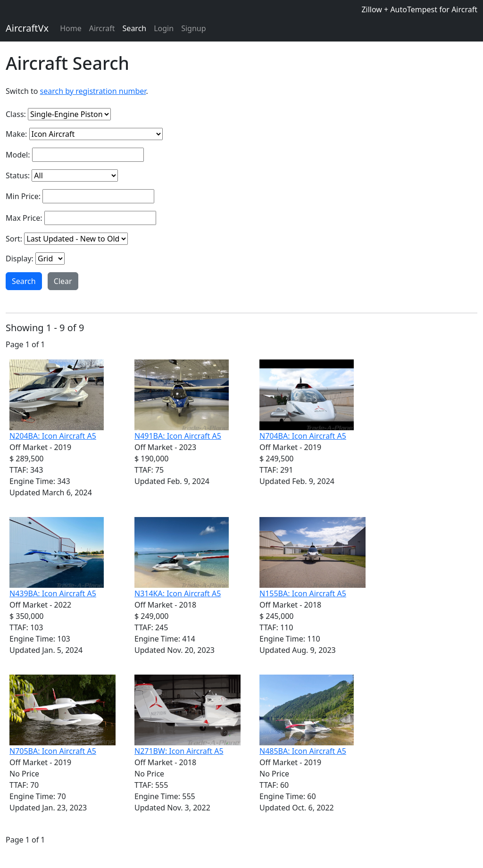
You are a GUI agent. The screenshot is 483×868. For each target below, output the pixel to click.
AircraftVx (27, 28)
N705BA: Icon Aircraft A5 (53, 751)
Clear (63, 281)
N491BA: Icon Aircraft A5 (178, 436)
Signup (193, 28)
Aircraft (102, 28)
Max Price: (24, 218)
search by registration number (93, 91)
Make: (16, 134)
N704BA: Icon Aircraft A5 (303, 436)
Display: (20, 259)
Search (135, 28)
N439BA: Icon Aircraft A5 (53, 593)
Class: (16, 114)
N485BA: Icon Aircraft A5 (303, 751)
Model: (18, 155)
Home (71, 28)
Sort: (14, 239)
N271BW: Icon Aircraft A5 (179, 751)
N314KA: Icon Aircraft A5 (178, 593)
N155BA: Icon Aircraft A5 (303, 593)
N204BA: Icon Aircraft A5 (53, 436)
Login (164, 28)
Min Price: (23, 196)
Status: (18, 175)
